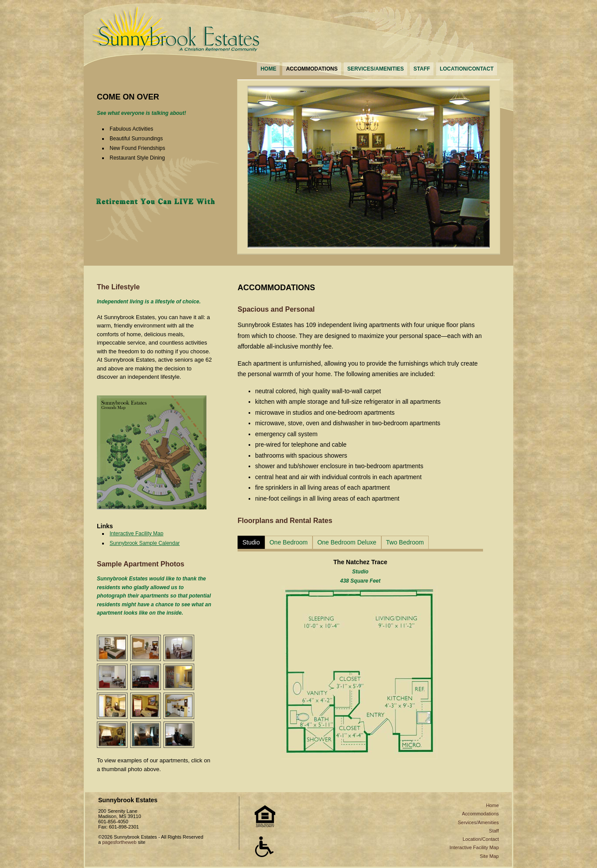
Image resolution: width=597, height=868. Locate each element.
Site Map (489, 856)
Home (492, 805)
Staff (494, 831)
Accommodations (480, 814)
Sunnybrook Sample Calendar (145, 543)
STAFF (422, 69)
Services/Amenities (478, 822)
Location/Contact (481, 839)
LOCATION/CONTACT (467, 69)
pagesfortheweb (119, 842)
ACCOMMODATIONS (312, 69)
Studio (251, 542)
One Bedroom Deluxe (347, 542)
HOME (268, 69)
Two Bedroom (405, 542)
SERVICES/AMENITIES (375, 69)
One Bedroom (289, 542)
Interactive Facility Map (137, 534)
